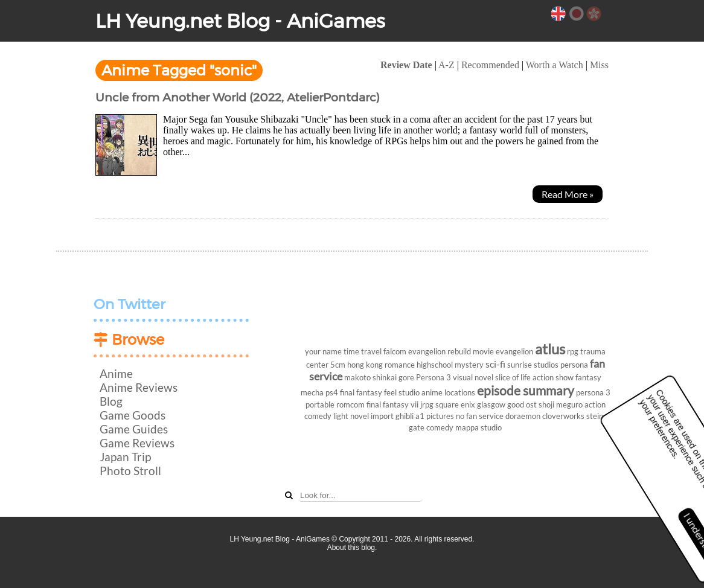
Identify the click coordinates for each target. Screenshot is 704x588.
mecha (312, 392)
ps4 (332, 392)
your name (323, 351)
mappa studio (478, 427)
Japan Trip (125, 457)
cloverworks (563, 416)
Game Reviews (137, 443)
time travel (363, 351)
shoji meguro (561, 404)
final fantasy (361, 392)
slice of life (513, 377)
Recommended (490, 65)
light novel (351, 416)
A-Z (446, 65)
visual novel (473, 377)
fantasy (588, 377)
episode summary (526, 390)
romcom (350, 404)
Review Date (406, 65)
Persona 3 (434, 377)
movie (483, 351)
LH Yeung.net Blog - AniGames (240, 21)
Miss (599, 65)
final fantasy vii (392, 404)
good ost (522, 404)
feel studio (402, 392)
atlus (550, 349)
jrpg (427, 404)
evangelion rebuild (440, 351)
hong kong (365, 365)
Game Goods (133, 415)
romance (400, 365)
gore (406, 377)
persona (574, 365)
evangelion (514, 351)
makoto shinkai (370, 377)
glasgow (491, 404)
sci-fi (495, 364)
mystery (469, 365)
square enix (455, 404)
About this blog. (352, 548)
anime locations (448, 392)
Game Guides (134, 429)
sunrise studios (533, 365)
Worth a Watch (555, 65)
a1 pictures (435, 416)
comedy (440, 427)
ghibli (405, 416)
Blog (111, 401)
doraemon (523, 416)
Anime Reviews (139, 387)
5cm (338, 365)
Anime (116, 373)
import (382, 416)
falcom (395, 351)
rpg (573, 351)
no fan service (480, 416)
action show (553, 377)
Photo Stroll (130, 471)
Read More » (568, 194)
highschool (435, 365)
